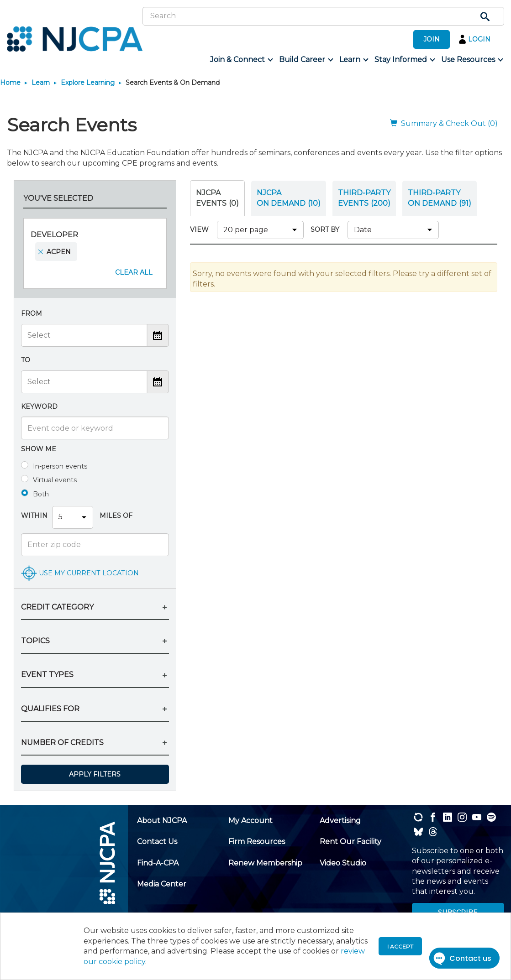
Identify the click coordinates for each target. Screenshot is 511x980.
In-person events (60, 466)
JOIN (432, 39)
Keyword (39, 407)
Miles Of (115, 516)
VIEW (201, 229)
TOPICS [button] (35, 641)
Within (34, 516)
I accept (400, 946)
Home (10, 83)
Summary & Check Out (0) (444, 123)
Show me (39, 449)
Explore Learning (88, 83)
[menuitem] (241, 60)
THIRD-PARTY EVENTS (364, 198)
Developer (54, 235)
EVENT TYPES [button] (47, 675)
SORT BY (327, 229)
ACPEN (59, 252)
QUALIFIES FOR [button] (50, 709)
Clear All (134, 272)
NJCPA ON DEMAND (289, 198)
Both (41, 494)
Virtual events (55, 480)
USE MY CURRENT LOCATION (89, 573)
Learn (41, 83)
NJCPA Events (217, 198)
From (32, 313)
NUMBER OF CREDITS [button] (62, 743)
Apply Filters (95, 774)
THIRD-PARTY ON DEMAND (440, 198)
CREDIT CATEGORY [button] (57, 607)
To (26, 360)
